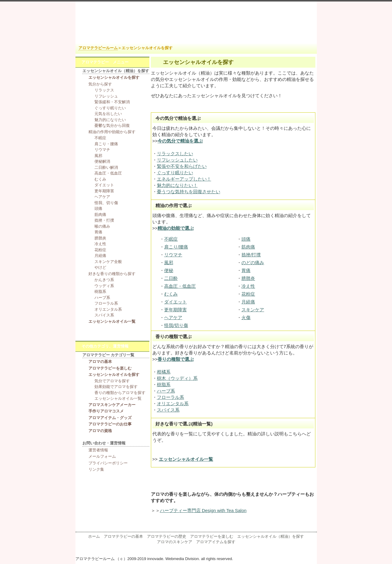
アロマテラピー (196, 22)
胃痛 (246, 270)
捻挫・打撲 (104, 220)
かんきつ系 (104, 280)
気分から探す (100, 84)
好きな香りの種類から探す (112, 274)
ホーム (94, 536)
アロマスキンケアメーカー (112, 405)
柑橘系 (164, 372)
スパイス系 (168, 410)
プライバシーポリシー (108, 463)
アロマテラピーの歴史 (167, 536)
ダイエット (175, 302)
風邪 (169, 263)
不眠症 (171, 239)
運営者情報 (98, 450)
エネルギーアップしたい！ (184, 179)
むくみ (171, 294)
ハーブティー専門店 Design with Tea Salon (203, 510)
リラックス (104, 90)
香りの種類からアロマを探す (120, 393)
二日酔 (171, 278)
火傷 (246, 317)
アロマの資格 (100, 431)
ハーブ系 (166, 391)
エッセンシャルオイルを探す (114, 77)
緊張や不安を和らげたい (182, 166)
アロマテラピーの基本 (123, 536)
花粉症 (248, 294)
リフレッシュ (106, 96)
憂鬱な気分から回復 (112, 125)
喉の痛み (102, 226)
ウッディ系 (104, 286)
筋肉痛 (248, 247)
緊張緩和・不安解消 (112, 102)
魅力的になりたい (110, 120)
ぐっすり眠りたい (175, 173)
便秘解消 (102, 161)
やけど (100, 267)
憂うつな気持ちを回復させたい (189, 192)
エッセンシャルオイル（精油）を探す (271, 536)
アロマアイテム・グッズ (110, 418)
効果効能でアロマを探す (116, 387)
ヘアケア (173, 317)
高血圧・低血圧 (180, 286)
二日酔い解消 (106, 167)
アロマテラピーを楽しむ (110, 368)
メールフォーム (102, 456)
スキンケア (253, 310)
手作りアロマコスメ (106, 411)
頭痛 (246, 239)
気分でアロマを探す (112, 381)
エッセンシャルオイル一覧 (112, 321)
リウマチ (173, 255)
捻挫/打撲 (251, 255)
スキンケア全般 (108, 262)
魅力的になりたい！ (177, 185)
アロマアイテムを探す (216, 542)
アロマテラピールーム (98, 48)
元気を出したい (108, 114)
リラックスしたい (175, 154)
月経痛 (248, 302)
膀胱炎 (248, 278)
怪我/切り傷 (176, 325)
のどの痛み (253, 263)
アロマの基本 (100, 362)
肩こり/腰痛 (176, 247)
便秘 (169, 270)
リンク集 (96, 469)
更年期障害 (175, 310)
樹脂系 (164, 385)
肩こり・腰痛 (106, 144)
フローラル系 (171, 397)
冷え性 (248, 286)
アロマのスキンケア (175, 542)
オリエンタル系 (173, 404)
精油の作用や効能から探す (112, 132)
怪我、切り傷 (106, 203)
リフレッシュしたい (177, 160)
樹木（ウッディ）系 (177, 378)
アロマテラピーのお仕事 (110, 424)
